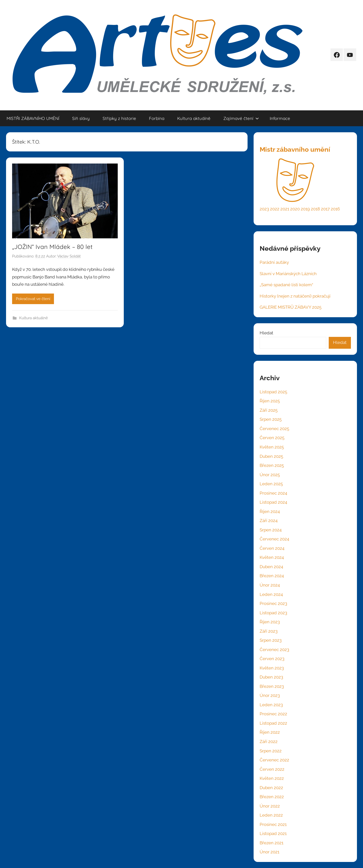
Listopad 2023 (273, 613)
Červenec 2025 (274, 429)
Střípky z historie (119, 118)
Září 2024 (269, 521)
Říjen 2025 (270, 401)
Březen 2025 (272, 465)
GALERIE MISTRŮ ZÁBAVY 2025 (291, 307)
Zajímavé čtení (241, 118)
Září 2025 (269, 410)
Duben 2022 (271, 788)
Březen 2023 (272, 686)
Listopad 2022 (273, 723)
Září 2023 (269, 631)
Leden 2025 (271, 484)
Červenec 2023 (274, 650)
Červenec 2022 (274, 760)
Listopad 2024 (273, 502)
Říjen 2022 (270, 732)
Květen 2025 (272, 447)
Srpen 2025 (271, 419)
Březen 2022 (272, 797)
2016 (335, 209)
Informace (280, 118)
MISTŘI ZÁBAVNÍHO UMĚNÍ (33, 118)
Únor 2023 (270, 695)
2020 (295, 209)
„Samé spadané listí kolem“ (286, 285)
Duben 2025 (271, 456)
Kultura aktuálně (194, 118)
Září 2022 (269, 742)
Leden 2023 (271, 705)
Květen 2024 (272, 557)
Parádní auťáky (274, 262)
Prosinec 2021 (273, 824)
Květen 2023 (272, 668)
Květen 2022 (272, 778)
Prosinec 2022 (273, 714)
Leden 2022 (271, 815)
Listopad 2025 (273, 392)
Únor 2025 (270, 475)
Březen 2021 (271, 843)
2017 (325, 209)
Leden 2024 (271, 594)
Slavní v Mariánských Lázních (288, 274)
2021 (285, 209)
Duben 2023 (271, 677)
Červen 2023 (272, 659)
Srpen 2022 (271, 751)
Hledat (266, 333)
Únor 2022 (270, 806)
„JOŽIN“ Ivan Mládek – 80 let (52, 247)
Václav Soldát (69, 256)
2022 (275, 209)
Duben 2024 (271, 567)
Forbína (157, 118)
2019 (305, 209)
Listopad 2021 (273, 833)
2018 (315, 209)
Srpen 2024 (271, 530)
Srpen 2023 (271, 640)
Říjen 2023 (270, 622)
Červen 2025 (272, 438)
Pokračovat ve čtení (33, 299)
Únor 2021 (269, 852)
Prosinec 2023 (273, 603)
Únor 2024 (270, 585)
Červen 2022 (272, 769)
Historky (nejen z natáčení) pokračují (295, 296)
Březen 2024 (272, 576)
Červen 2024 (272, 548)
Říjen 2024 (270, 511)
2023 (264, 209)
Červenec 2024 (274, 539)
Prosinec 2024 (273, 493)
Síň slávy (81, 118)
